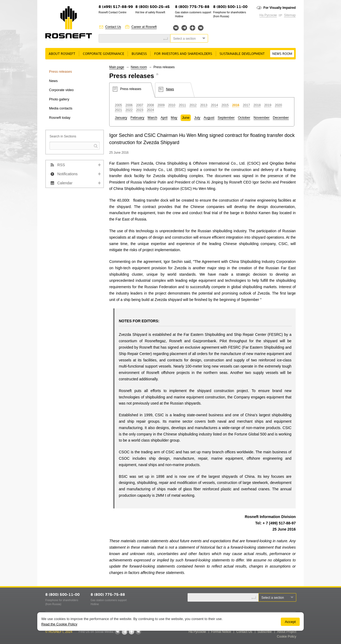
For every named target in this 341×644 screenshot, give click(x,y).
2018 (257, 105)
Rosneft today (60, 118)
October (244, 118)
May (174, 118)
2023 (140, 110)
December (281, 118)
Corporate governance (103, 54)
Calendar (65, 183)
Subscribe (265, 632)
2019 (268, 105)
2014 (214, 105)
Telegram (184, 28)
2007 (140, 105)
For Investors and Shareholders (183, 54)
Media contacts (61, 108)
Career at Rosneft (144, 27)
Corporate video (61, 90)
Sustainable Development (242, 54)
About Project (287, 632)
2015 (225, 105)
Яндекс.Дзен (192, 28)
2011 (182, 105)
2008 (150, 105)
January (121, 118)
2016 (236, 105)
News (53, 81)
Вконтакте (176, 28)
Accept (290, 622)
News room (282, 54)
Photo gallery (59, 99)
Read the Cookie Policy (59, 624)
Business (139, 54)
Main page (117, 67)
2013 (204, 105)
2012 (193, 105)
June (186, 118)
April (164, 118)
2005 (118, 105)
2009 (161, 105)
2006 (129, 105)
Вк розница (201, 28)
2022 (129, 110)
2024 (150, 110)
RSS (61, 165)
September (226, 118)
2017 (247, 105)
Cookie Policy (287, 637)
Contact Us (113, 27)
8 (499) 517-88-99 (116, 7)
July (197, 118)
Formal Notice (221, 632)
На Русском (268, 15)
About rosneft (62, 54)
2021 (118, 110)
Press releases (60, 72)
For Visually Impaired (280, 8)
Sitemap (290, 15)
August (209, 118)
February (137, 118)
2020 (279, 105)
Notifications (67, 174)
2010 (172, 105)
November (262, 118)
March (152, 118)
